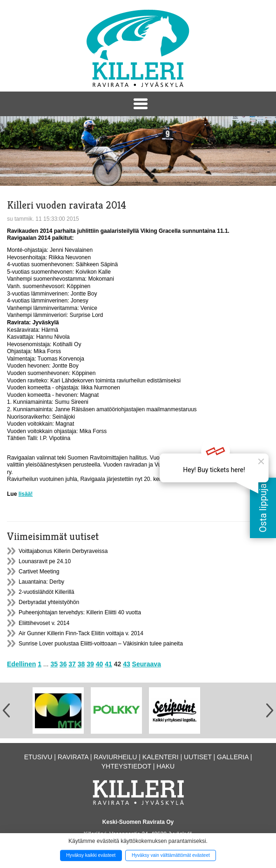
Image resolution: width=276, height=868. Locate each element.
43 (127, 664)
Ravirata (73, 757)
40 (100, 664)
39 (90, 664)
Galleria (233, 757)
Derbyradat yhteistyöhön (49, 602)
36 (63, 664)
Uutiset (198, 757)
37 (72, 664)
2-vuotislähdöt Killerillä (46, 592)
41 (108, 664)
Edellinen (21, 664)
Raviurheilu (115, 757)
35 (54, 664)
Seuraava (147, 664)
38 (81, 664)
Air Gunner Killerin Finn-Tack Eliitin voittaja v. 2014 (81, 633)
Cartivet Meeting (39, 572)
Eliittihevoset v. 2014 (44, 623)
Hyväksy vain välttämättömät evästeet (171, 855)
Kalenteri (161, 757)
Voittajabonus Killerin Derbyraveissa (63, 551)
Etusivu (38, 757)
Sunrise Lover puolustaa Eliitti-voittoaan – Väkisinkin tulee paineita (101, 644)
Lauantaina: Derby (41, 582)
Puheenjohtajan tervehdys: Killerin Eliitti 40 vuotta (80, 612)
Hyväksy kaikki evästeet (91, 855)
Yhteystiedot (126, 766)
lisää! (26, 494)
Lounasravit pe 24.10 (45, 561)
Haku (165, 766)
